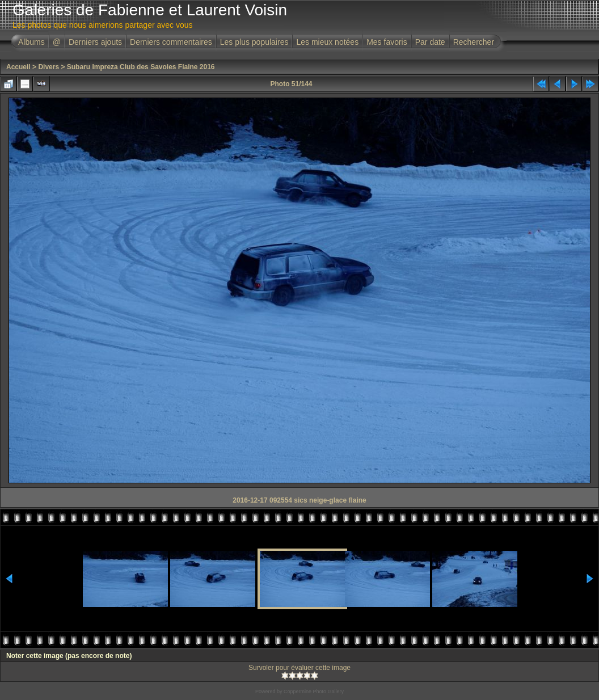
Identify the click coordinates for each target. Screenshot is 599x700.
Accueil (18, 67)
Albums (31, 42)
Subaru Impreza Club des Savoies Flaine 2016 (141, 67)
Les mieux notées (327, 42)
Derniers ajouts (95, 42)
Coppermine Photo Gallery (314, 691)
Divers (48, 67)
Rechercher (474, 42)
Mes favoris (387, 42)
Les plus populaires (254, 42)
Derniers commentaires (171, 42)
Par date (430, 42)
